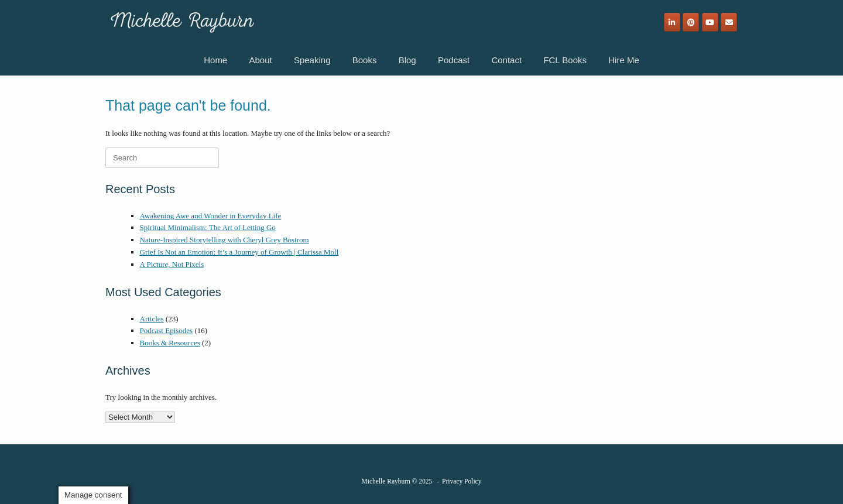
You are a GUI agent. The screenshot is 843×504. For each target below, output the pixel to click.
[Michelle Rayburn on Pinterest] (691, 22)
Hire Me (624, 60)
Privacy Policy (462, 481)
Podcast (454, 60)
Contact (506, 60)
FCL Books (565, 60)
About (260, 60)
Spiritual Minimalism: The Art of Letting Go (208, 227)
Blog (407, 60)
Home (215, 60)
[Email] (729, 22)
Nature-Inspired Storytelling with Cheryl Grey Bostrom (225, 240)
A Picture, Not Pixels (172, 264)
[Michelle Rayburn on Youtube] (710, 22)
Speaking (312, 60)
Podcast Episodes (167, 330)
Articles (152, 319)
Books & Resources (170, 343)
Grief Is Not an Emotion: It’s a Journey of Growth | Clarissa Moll (239, 252)
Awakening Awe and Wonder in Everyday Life (211, 216)
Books (365, 60)
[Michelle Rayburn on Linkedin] (672, 22)
